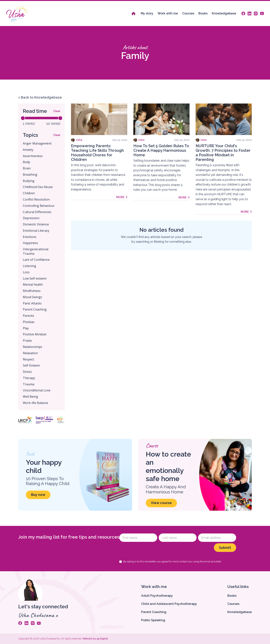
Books (203, 13)
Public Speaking (153, 620)
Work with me (168, 13)
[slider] (23, 118)
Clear (57, 111)
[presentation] (148, 551)
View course (161, 503)
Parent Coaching (154, 612)
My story (147, 13)
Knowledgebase (224, 13)
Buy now (38, 495)
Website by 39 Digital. (95, 639)
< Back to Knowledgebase (40, 97)
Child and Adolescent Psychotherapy (169, 604)
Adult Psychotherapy (157, 596)
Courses (188, 13)
